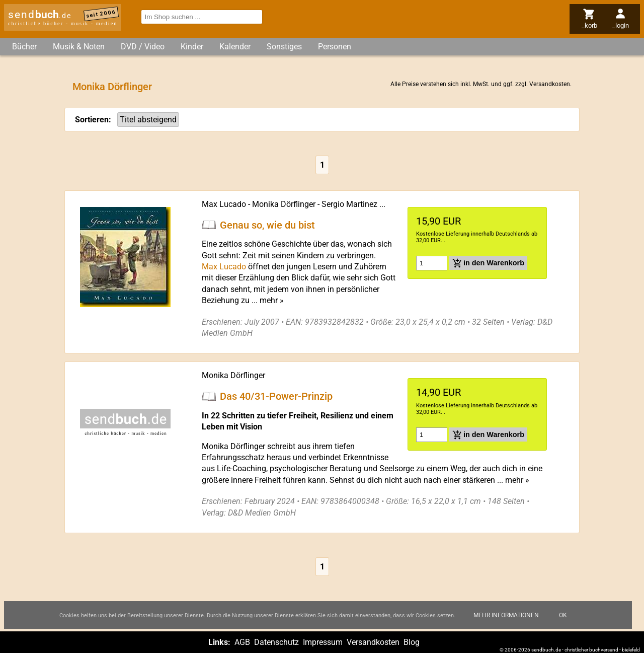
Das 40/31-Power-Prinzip (276, 396)
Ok (563, 616)
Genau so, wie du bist (267, 225)
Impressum (323, 642)
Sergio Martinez (349, 204)
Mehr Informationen (506, 616)
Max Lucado (224, 204)
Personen (335, 47)
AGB (242, 642)
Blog (412, 642)
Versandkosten (550, 84)
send (40, 15)
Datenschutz (276, 642)
